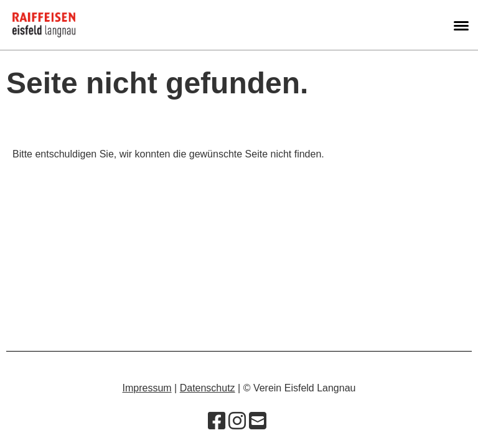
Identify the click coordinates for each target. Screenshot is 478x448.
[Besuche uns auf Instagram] (237, 421)
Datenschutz (208, 388)
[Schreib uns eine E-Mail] (258, 421)
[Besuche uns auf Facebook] (217, 421)
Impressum (147, 388)
